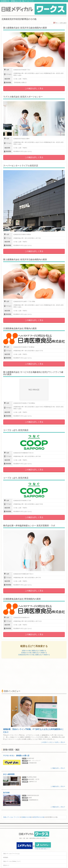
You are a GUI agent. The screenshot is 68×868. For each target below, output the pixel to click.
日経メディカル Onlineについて (12, 861)
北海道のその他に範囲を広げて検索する (34, 653)
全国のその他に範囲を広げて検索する (34, 651)
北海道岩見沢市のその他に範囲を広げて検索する (34, 655)
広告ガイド (6, 865)
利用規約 (6, 857)
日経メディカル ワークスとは (11, 854)
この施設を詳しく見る (34, 88)
